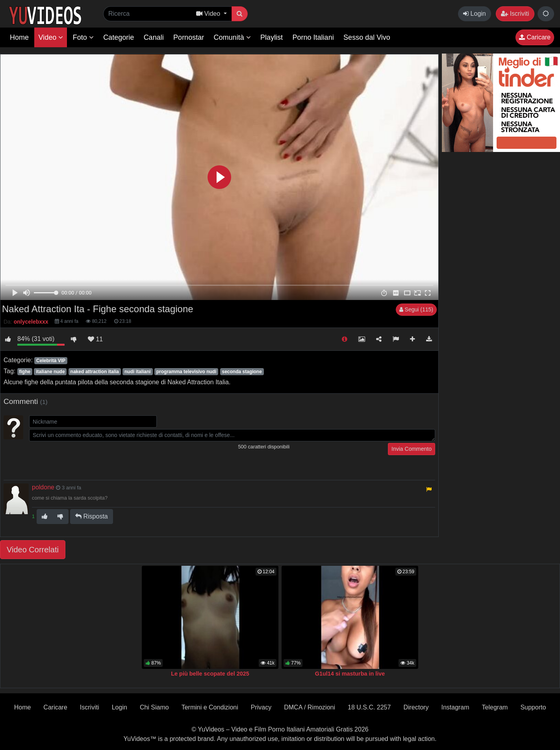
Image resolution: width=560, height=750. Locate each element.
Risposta (92, 516)
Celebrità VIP (51, 361)
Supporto (533, 707)
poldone (43, 487)
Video (51, 37)
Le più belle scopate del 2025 (210, 674)
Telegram (495, 707)
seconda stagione (242, 372)
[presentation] (89, 458)
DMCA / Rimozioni (310, 707)
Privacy (261, 707)
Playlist (272, 37)
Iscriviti (515, 14)
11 (95, 339)
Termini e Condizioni (210, 707)
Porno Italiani (313, 37)
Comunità (232, 37)
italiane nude (50, 372)
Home (19, 37)
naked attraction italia (95, 372)
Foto (83, 37)
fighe (25, 372)
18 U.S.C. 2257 (369, 707)
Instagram (455, 707)
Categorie (119, 37)
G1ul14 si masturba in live (350, 674)
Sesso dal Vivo (367, 37)
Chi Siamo (154, 707)
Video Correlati (33, 550)
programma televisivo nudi (186, 372)
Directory (416, 707)
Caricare (535, 37)
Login (475, 14)
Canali (154, 37)
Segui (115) (416, 309)
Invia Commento (412, 449)
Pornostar (189, 37)
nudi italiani (138, 372)
